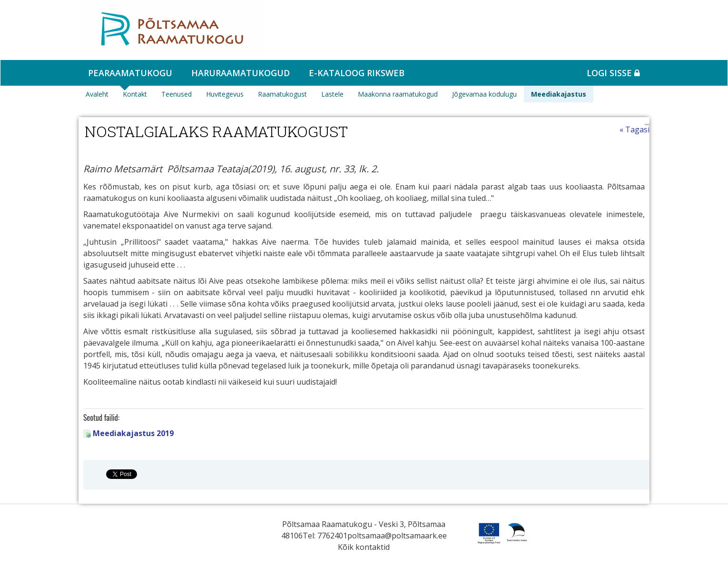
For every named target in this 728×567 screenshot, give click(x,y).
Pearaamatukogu (130, 73)
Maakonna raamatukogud (398, 94)
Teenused (177, 94)
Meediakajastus (559, 94)
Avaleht (97, 94)
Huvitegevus (225, 94)
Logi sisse (613, 73)
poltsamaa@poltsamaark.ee (397, 536)
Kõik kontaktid (364, 547)
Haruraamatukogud (241, 73)
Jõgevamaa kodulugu (484, 94)
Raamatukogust (282, 94)
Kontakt (135, 94)
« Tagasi (635, 129)
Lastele (332, 94)
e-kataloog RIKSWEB (357, 73)
